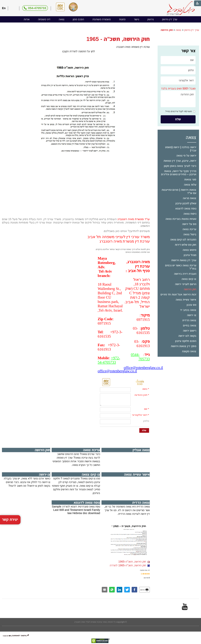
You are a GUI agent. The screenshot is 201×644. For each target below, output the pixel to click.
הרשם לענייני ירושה (186, 284)
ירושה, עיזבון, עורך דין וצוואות (180, 161)
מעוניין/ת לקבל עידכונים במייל (179, 111)
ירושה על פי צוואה (186, 156)
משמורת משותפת (102, 19)
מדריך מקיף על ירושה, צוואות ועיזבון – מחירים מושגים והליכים (179, 173)
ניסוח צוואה (190, 214)
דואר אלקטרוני (140, 415)
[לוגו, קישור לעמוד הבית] (181, 8)
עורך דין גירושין (170, 19)
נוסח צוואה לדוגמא (186, 208)
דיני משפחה (44, 19)
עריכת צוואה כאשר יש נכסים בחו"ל (181, 267)
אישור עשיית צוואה (186, 300)
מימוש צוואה (189, 250)
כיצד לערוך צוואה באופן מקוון (180, 166)
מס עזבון (191, 305)
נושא (145, 389)
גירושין (151, 19)
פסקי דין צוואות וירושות (184, 346)
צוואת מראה (190, 198)
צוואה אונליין (141, 450)
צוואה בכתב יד (188, 310)
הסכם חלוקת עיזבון (186, 341)
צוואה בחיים (190, 325)
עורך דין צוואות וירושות (184, 260)
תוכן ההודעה (141, 395)
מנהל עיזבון (190, 255)
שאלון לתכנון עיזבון (186, 203)
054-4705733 (37, 8)
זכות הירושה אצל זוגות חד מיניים (178, 294)
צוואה (62, 19)
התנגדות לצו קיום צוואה (183, 239)
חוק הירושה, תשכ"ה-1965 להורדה (130, 565)
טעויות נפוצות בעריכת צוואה (181, 219)
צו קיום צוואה (189, 279)
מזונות (122, 19)
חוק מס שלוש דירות (186, 245)
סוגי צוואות (190, 179)
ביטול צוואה (190, 234)
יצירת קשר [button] (10, 494)
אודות (27, 19)
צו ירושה (192, 315)
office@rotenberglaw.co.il (143, 368)
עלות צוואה (190, 185)
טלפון (146, 421)
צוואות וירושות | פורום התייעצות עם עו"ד (179, 191)
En (4, 8)
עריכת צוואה (189, 229)
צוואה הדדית (189, 320)
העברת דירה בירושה (185, 274)
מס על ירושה (189, 224)
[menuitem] (170, 19)
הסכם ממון (78, 19)
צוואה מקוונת (189, 351)
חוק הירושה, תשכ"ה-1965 (134, 562)
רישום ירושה (190, 331)
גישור (136, 19)
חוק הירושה (190, 289)
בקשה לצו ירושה (187, 336)
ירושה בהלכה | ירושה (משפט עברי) (181, 149)
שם (146, 409)
